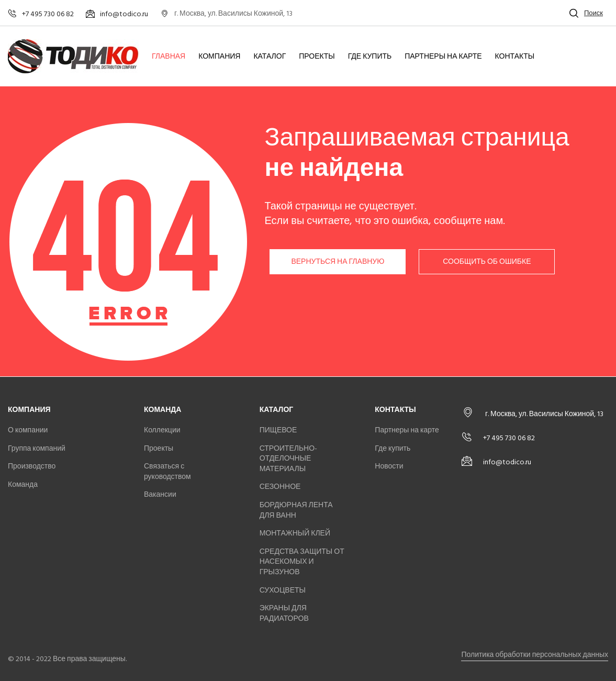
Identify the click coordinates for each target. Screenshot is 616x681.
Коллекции (162, 430)
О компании (28, 430)
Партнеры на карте (443, 57)
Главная (169, 57)
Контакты (515, 57)
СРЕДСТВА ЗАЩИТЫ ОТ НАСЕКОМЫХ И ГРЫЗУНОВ (302, 562)
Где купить (370, 57)
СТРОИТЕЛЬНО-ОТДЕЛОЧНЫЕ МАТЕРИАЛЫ (288, 459)
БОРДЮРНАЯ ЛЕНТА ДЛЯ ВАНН (296, 510)
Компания (219, 57)
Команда (23, 484)
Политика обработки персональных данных (535, 655)
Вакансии (160, 494)
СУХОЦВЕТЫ (283, 590)
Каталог (270, 57)
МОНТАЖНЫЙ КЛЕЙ (295, 533)
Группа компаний (37, 448)
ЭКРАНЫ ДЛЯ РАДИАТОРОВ (284, 613)
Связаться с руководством (167, 471)
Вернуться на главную (338, 261)
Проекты (317, 57)
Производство (32, 466)
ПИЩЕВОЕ (278, 430)
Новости (389, 466)
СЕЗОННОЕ (280, 487)
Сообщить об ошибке (487, 261)
